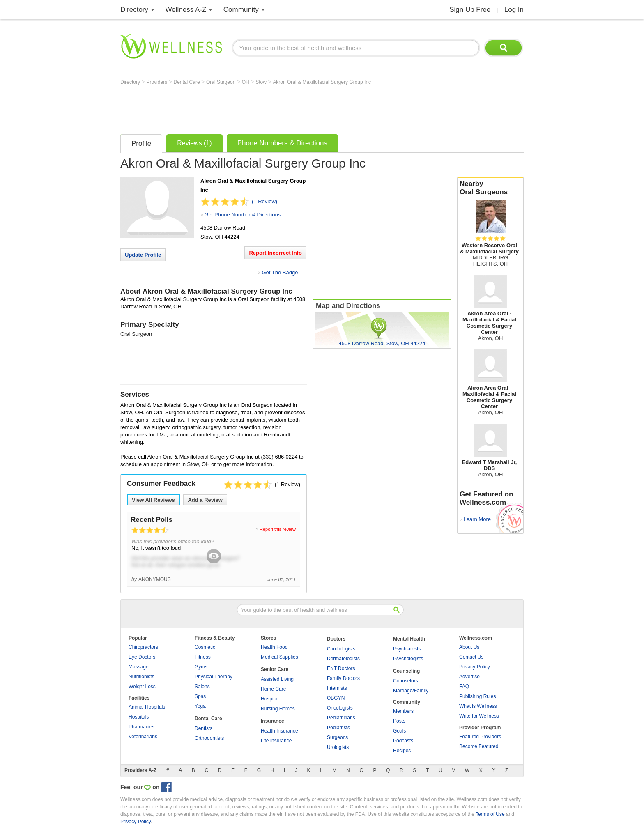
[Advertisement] (270, 108)
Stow (262, 82)
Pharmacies (141, 727)
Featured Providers (480, 737)
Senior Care (275, 669)
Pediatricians (341, 718)
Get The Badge (280, 272)
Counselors (406, 681)
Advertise (469, 677)
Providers (157, 82)
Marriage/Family (411, 691)
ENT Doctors (341, 668)
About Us (469, 647)
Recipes (402, 751)
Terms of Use (490, 814)
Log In (514, 10)
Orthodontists (209, 738)
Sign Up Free (470, 10)
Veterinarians (143, 737)
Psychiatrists (407, 649)
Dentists (204, 728)
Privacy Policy (475, 667)
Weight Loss (142, 687)
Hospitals (139, 717)
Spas (200, 696)
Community (241, 10)
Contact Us (471, 657)
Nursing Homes (278, 709)
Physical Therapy (214, 677)
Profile (141, 144)
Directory (134, 10)
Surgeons (337, 737)
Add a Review (205, 500)
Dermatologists (343, 659)
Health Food (274, 647)
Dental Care (187, 82)
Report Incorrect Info (275, 253)
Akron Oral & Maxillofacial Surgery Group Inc (322, 82)
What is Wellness (478, 706)
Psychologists (408, 659)
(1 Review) (264, 201)
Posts (399, 721)
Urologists (338, 747)
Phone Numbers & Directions (282, 143)
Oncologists (340, 708)
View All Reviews (153, 500)
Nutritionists (141, 677)
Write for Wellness (479, 716)
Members (403, 711)
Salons (202, 687)
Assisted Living (277, 679)
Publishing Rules (477, 696)
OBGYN (336, 698)
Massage (139, 667)
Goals (399, 731)
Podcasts (403, 741)
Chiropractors (143, 647)
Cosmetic (205, 647)
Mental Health (409, 639)
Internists (337, 688)
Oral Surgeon (222, 82)
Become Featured (479, 746)
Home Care (273, 689)
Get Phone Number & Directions (242, 215)
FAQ (464, 687)
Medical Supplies (279, 657)
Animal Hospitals (147, 707)
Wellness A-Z (186, 10)
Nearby (490, 188)
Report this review (278, 529)
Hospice (270, 699)
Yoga (200, 706)
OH (246, 82)
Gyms (201, 667)
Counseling (406, 671)
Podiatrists (338, 728)
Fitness (203, 657)
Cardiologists (341, 649)
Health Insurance (279, 731)
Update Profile (143, 255)
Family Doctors (343, 678)
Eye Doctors (142, 657)
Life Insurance (276, 741)
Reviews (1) (194, 143)
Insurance (273, 721)
